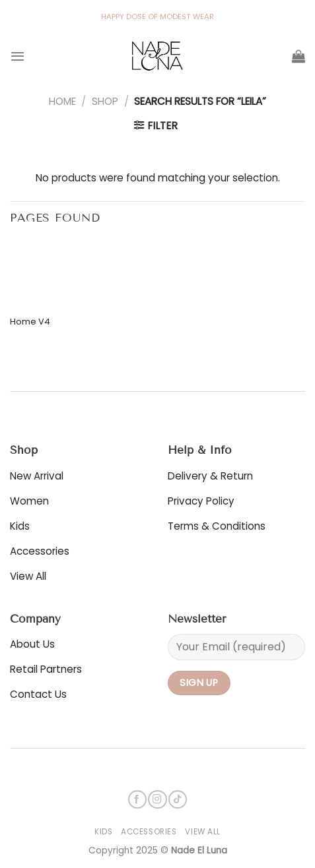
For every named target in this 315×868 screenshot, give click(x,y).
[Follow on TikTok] (178, 800)
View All (203, 832)
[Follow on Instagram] (157, 800)
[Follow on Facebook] (137, 800)
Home (62, 101)
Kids (103, 832)
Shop (105, 101)
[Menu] (17, 56)
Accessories (149, 832)
